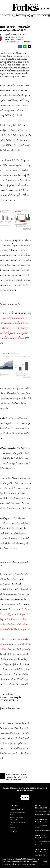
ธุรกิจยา (10, 780)
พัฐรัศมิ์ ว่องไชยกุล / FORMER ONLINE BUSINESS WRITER (15, 36)
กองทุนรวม (24, 775)
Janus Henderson (12, 775)
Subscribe (26, 797)
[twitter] (30, 47)
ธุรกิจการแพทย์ (22, 777)
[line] (25, 47)
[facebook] (20, 47)
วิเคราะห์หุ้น (18, 780)
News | (7, 40)
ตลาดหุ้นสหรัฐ (11, 777)
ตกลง (45, 862)
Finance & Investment (18, 40)
